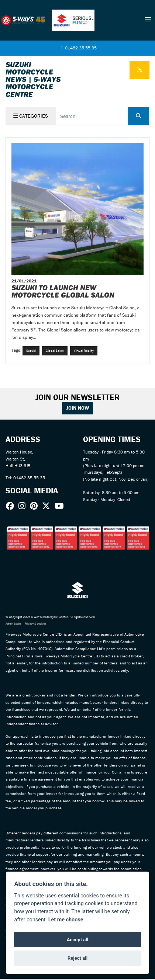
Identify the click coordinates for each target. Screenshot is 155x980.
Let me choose (66, 920)
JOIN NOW (78, 409)
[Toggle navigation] (148, 20)
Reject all (77, 958)
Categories (31, 116)
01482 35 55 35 (79, 48)
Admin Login (14, 625)
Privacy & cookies (39, 625)
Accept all (77, 940)
